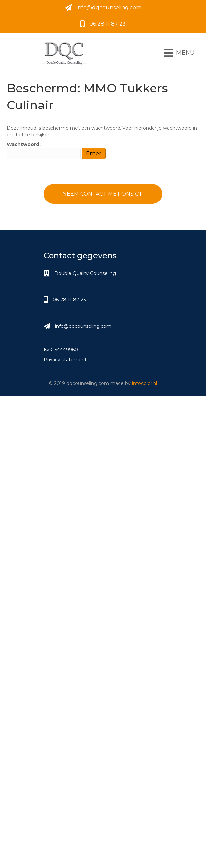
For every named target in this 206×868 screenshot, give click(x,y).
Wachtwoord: (44, 150)
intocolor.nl (145, 383)
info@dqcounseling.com (109, 7)
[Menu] (180, 53)
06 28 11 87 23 (108, 24)
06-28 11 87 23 (69, 300)
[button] (103, 194)
